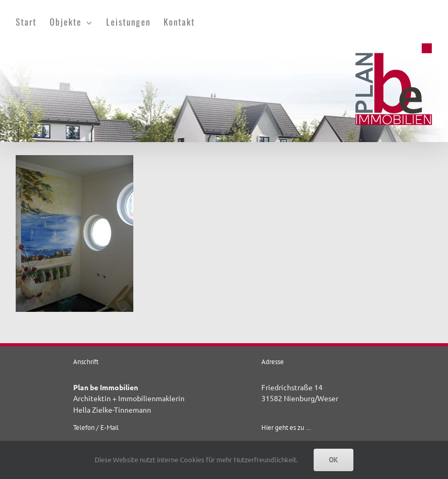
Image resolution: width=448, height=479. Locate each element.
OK (334, 460)
